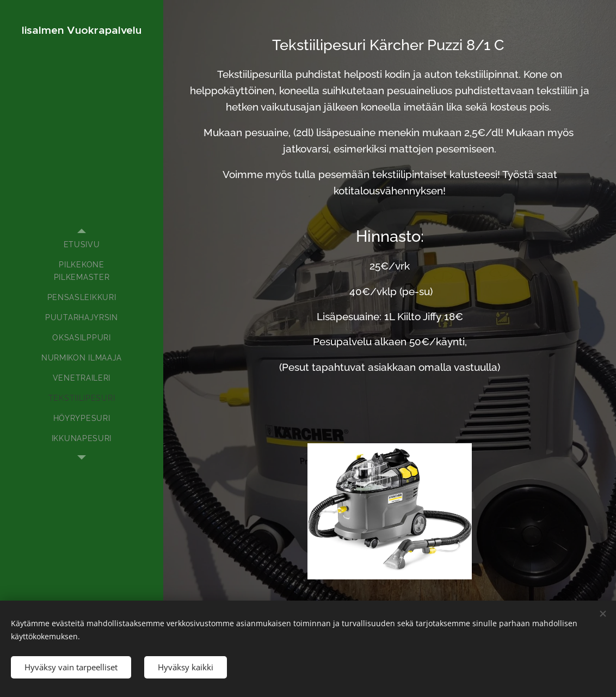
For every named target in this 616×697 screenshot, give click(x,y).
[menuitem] (82, 245)
